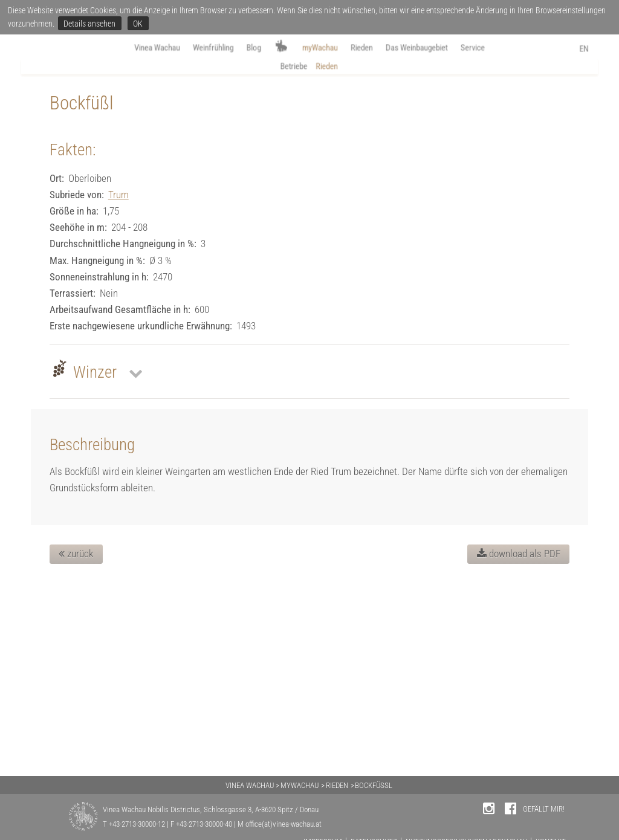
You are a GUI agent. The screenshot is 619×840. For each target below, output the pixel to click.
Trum (118, 381)
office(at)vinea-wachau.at (284, 824)
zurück (76, 740)
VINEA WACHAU (250, 785)
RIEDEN (337, 785)
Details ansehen (89, 24)
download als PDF (519, 740)
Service (506, 49)
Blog (244, 49)
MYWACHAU (300, 785)
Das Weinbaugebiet (438, 49)
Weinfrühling (195, 49)
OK (138, 24)
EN (603, 50)
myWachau (322, 49)
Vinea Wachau (127, 49)
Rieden (371, 49)
